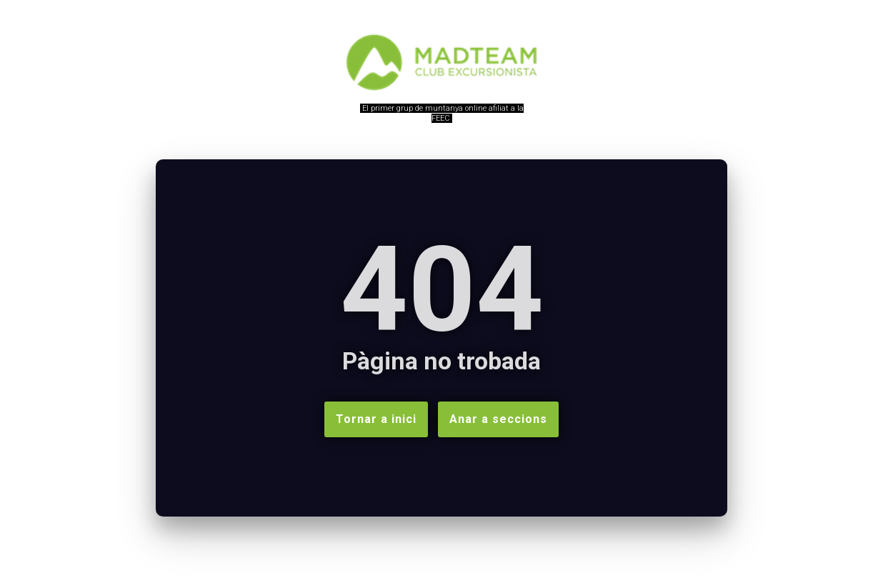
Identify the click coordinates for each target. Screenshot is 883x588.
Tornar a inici (376, 419)
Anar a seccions (498, 419)
